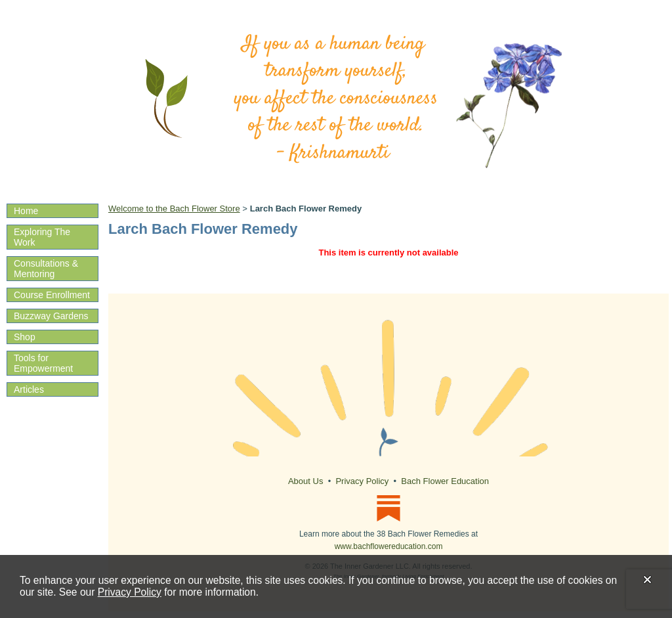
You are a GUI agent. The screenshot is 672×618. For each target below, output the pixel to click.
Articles (29, 389)
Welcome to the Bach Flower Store (174, 209)
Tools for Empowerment (43, 363)
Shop (25, 337)
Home (26, 211)
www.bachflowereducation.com (389, 546)
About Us (305, 481)
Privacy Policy (130, 592)
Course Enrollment (52, 295)
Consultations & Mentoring (46, 269)
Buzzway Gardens (51, 316)
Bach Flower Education (445, 481)
